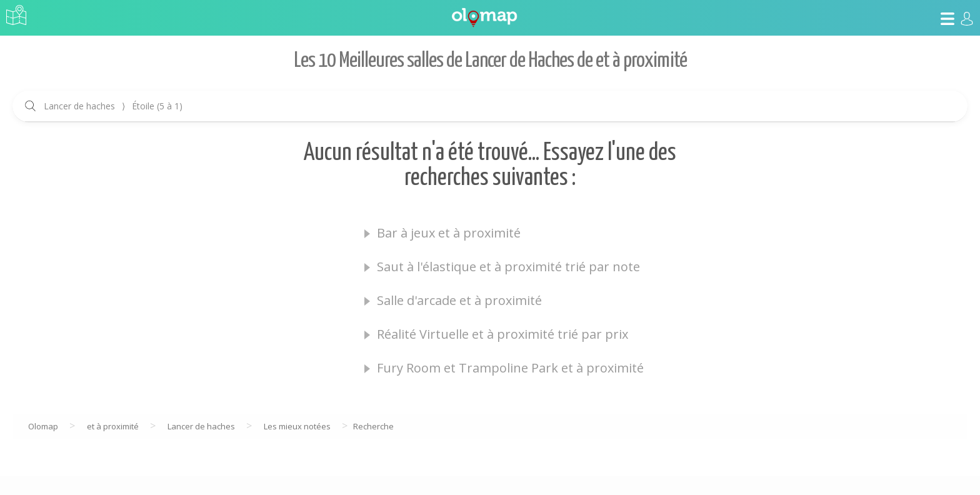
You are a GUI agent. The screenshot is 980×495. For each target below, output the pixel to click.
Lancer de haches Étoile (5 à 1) (113, 106)
